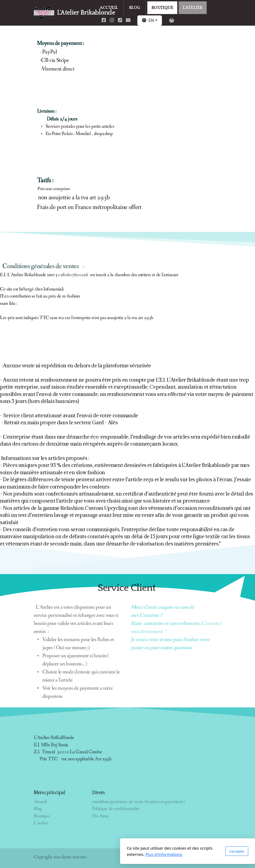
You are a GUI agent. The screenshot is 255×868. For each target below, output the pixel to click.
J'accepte (177, 851)
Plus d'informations (104, 854)
